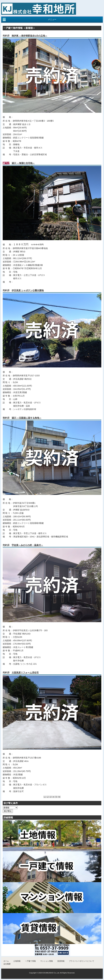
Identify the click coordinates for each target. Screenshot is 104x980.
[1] (45, 797)
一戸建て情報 (30, 961)
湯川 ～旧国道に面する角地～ (27, 418)
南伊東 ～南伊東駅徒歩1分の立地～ (29, 36)
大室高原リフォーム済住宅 (25, 673)
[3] (51, 797)
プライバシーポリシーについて (82, 961)
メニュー (52, 19)
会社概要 (7, 964)
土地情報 (17, 961)
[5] (56, 797)
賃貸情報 (61, 961)
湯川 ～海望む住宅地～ (23, 163)
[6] (59, 797)
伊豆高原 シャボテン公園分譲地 (28, 290)
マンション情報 (47, 961)
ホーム (6, 961)
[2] (48, 797)
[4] (53, 797)
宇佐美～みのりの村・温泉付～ (27, 545)
